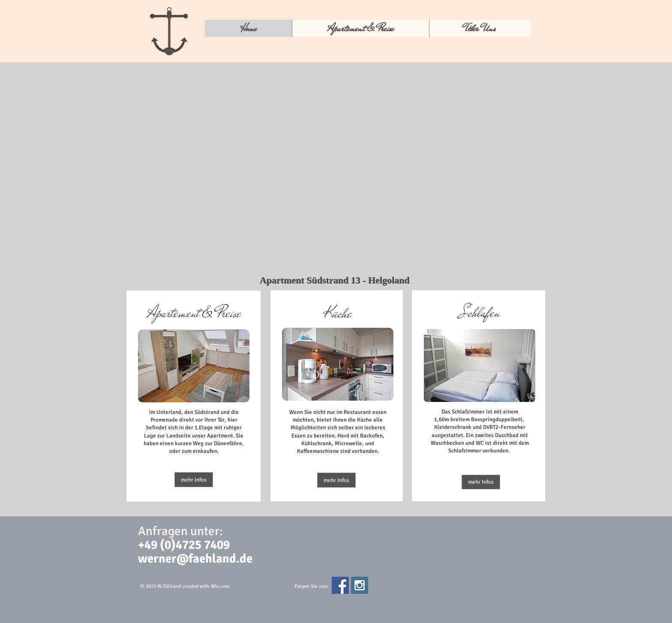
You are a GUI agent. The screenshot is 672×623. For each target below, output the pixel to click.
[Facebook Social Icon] (340, 585)
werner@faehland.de (195, 559)
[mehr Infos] (194, 480)
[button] (336, 480)
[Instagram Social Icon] (360, 585)
